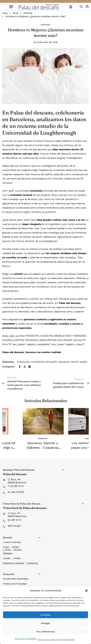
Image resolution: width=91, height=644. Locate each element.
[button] (86, 591)
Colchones (23, 362)
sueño (84, 362)
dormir (75, 362)
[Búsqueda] (81, 7)
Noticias (28, 13)
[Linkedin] (29, 367)
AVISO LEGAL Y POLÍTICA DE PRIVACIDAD (56, 640)
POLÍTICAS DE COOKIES (26, 639)
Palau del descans (13, 352)
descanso (64, 362)
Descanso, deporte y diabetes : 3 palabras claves (43, 448)
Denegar (45, 623)
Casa (5, 13)
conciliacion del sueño (44, 362)
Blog (15, 13)
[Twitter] (25, 367)
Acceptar (45, 615)
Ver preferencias (45, 632)
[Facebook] (20, 367)
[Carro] (87, 7)
